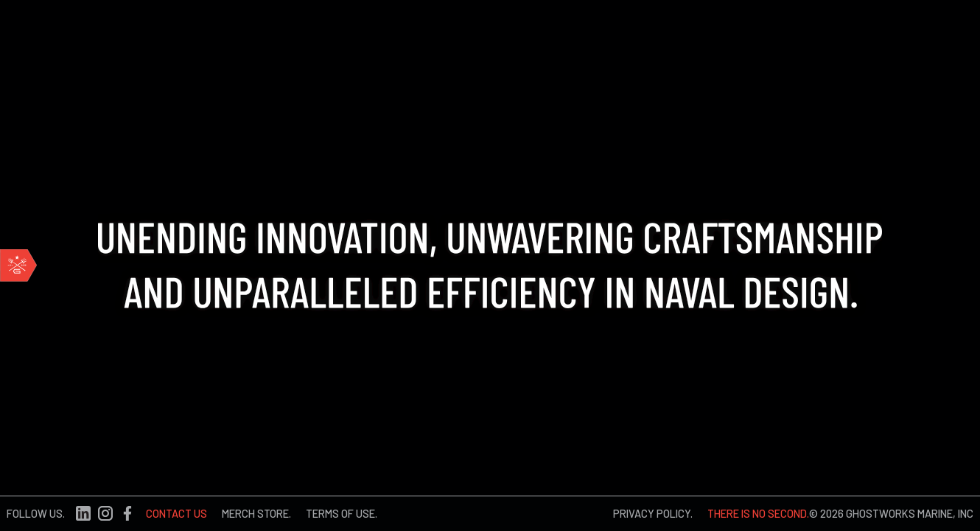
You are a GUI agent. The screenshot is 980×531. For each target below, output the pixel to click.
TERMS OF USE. (342, 513)
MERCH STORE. (256, 513)
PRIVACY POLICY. (653, 513)
